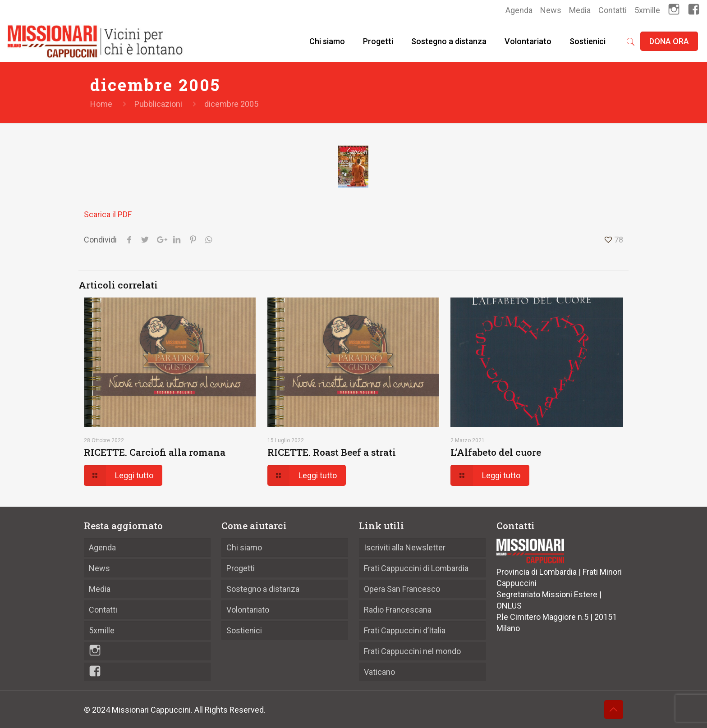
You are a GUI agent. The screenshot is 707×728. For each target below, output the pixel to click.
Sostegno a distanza (263, 589)
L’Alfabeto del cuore (496, 452)
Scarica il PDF (108, 214)
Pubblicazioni (158, 104)
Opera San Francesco (402, 589)
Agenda (519, 10)
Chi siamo (244, 547)
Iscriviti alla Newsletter (405, 547)
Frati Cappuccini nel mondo (412, 651)
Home (101, 104)
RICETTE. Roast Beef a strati (332, 452)
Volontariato (248, 610)
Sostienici (244, 630)
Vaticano (379, 672)
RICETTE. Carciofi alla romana (155, 452)
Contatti (613, 10)
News (551, 10)
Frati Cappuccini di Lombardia (416, 568)
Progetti (241, 568)
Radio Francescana (398, 610)
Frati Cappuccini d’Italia (405, 630)
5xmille (647, 10)
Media (580, 10)
